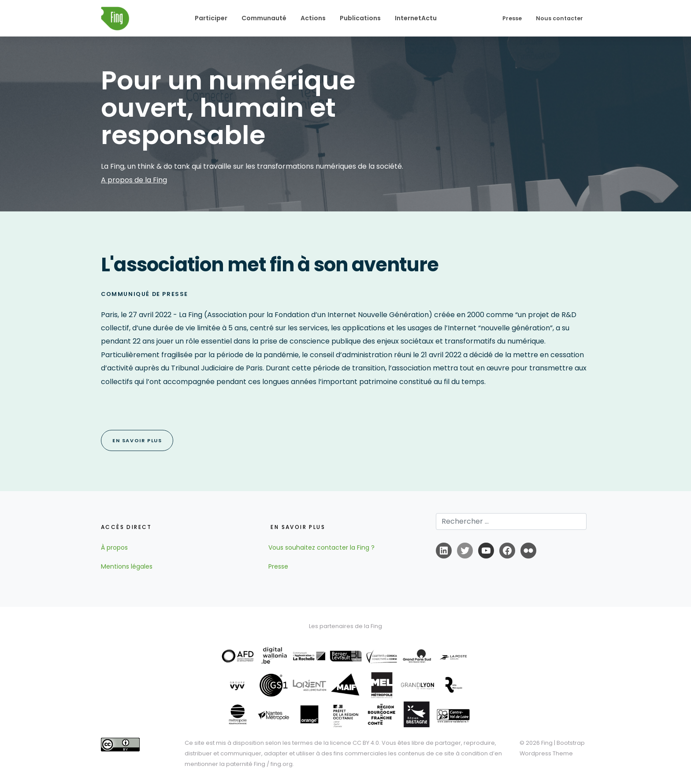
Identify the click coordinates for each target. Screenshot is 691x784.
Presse (512, 18)
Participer (211, 18)
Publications (360, 18)
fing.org (282, 764)
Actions (313, 18)
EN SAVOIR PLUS (137, 440)
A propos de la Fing (134, 180)
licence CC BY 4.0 (355, 743)
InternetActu (416, 18)
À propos (114, 547)
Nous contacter (559, 18)
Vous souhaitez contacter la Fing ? (321, 547)
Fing (547, 743)
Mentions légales (127, 566)
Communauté (264, 18)
